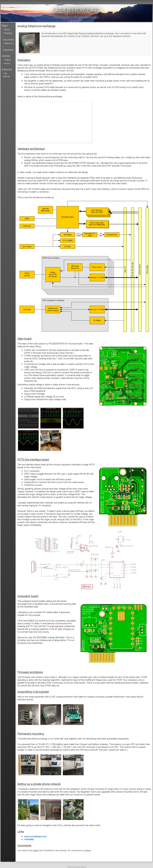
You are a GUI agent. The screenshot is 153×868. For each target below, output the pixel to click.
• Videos (7, 60)
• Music (7, 63)
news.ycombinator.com (35, 836)
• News (6, 29)
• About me (8, 43)
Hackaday (29, 839)
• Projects (8, 33)
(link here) (60, 637)
